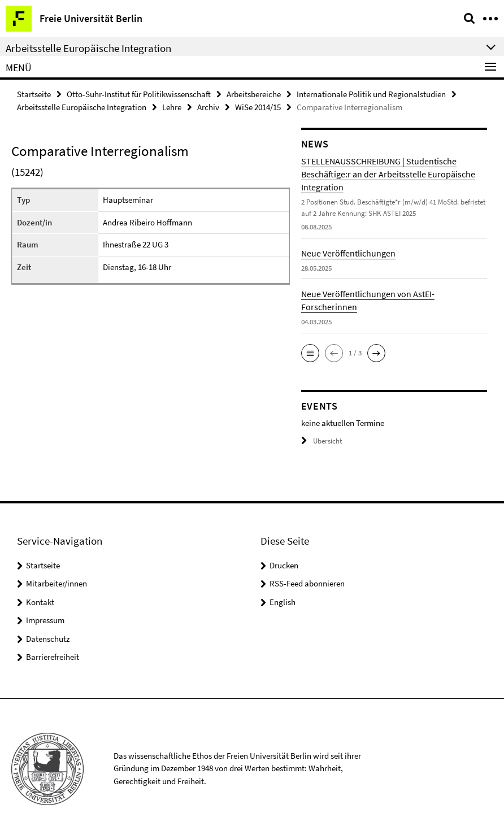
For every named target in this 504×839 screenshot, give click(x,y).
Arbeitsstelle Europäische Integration (82, 107)
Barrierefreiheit (53, 657)
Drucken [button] (284, 565)
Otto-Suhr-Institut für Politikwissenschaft (139, 94)
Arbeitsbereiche (254, 94)
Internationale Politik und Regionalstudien (371, 94)
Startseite (34, 94)
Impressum (45, 620)
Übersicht (321, 441)
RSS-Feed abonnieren (307, 583)
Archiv (208, 107)
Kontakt (40, 602)
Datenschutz (48, 639)
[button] (310, 353)
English (283, 602)
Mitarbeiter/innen (57, 583)
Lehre (172, 107)
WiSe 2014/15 (258, 107)
